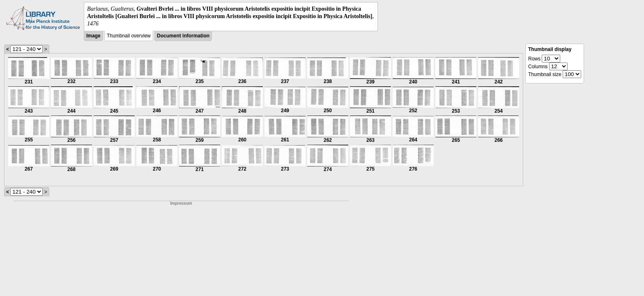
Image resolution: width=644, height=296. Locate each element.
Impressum (181, 203)
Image (93, 36)
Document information (183, 36)
